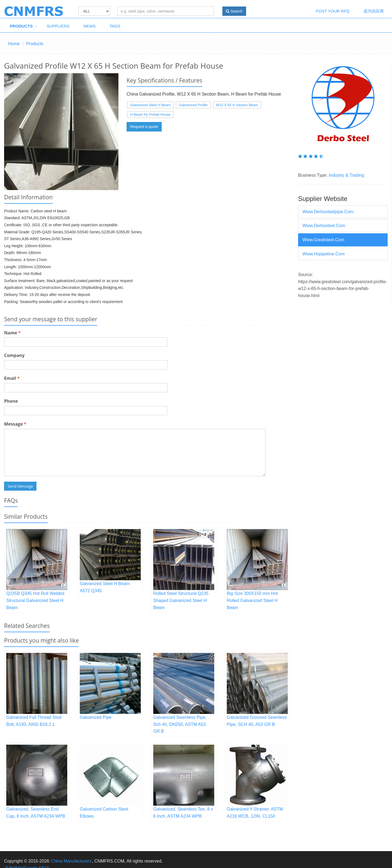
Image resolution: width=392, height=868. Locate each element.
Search (234, 11)
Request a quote (144, 127)
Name (12, 333)
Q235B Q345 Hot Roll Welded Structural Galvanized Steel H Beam (35, 600)
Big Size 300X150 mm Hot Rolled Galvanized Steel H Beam (252, 600)
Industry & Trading (347, 175)
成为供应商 (374, 11)
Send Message (20, 486)
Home (14, 44)
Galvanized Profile (193, 105)
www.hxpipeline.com (324, 254)
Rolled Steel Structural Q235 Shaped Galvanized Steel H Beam (181, 600)
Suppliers (58, 26)
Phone (11, 401)
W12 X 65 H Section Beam (237, 105)
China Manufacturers (71, 861)
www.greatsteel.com (323, 240)
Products (21, 26)
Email (12, 378)
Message (15, 424)
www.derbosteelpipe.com (328, 212)
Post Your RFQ (333, 11)
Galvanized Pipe (96, 717)
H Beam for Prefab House (150, 114)
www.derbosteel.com (324, 226)
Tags (115, 26)
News (89, 26)
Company (14, 355)
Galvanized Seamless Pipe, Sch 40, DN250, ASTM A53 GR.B (180, 724)
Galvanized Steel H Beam (150, 105)
